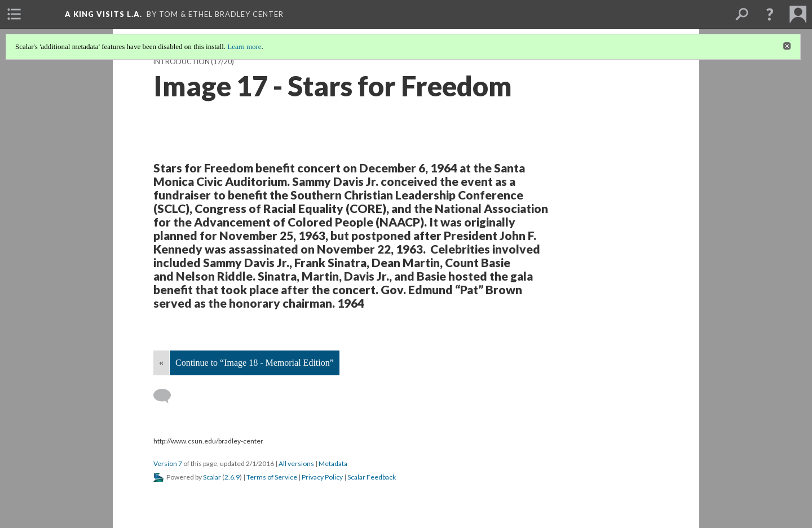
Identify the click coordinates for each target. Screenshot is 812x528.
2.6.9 (232, 477)
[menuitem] (14, 14)
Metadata (333, 463)
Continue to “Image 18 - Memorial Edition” (255, 363)
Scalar (212, 477)
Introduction (182, 62)
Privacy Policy (322, 477)
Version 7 (168, 463)
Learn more (244, 46)
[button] (770, 14)
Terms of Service (272, 477)
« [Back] (161, 363)
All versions (296, 463)
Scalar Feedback (372, 477)
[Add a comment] (167, 396)
